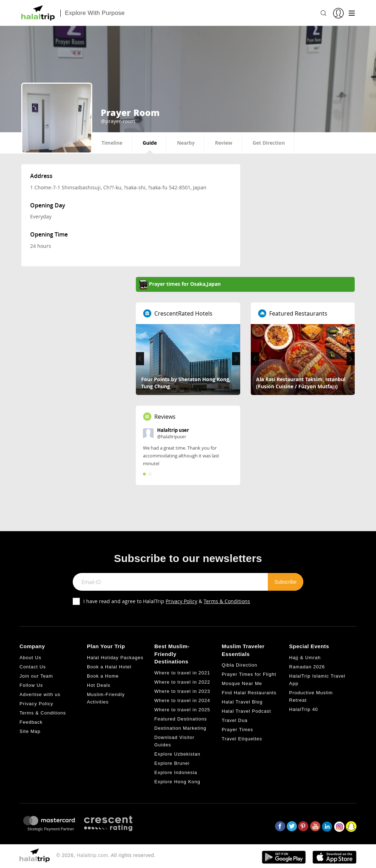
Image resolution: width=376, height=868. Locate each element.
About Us (30, 658)
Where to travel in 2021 (182, 673)
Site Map (30, 731)
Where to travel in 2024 (182, 700)
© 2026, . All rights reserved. (106, 855)
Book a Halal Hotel (109, 667)
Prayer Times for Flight (249, 674)
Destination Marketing (180, 728)
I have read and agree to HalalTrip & (167, 601)
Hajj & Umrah (305, 658)
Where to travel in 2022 (182, 682)
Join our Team (36, 676)
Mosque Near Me (242, 683)
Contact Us (33, 667)
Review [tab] (224, 143)
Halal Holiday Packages (115, 658)
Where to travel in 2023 (182, 691)
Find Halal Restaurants (249, 693)
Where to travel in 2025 (182, 710)
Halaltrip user (173, 430)
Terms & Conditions (227, 601)
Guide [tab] (150, 143)
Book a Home (103, 676)
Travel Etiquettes (242, 739)
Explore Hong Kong (177, 782)
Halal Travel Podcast (246, 711)
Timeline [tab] (112, 143)
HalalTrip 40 (304, 709)
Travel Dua (235, 720)
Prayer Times (237, 730)
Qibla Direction (239, 665)
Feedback (31, 722)
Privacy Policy (181, 601)
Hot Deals (99, 685)
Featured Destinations (181, 719)
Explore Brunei (172, 763)
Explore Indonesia (176, 772)
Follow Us (31, 685)
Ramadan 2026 (307, 667)
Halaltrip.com (92, 855)
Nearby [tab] (186, 143)
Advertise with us (40, 694)
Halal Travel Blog (242, 702)
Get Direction (269, 143)
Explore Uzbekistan (177, 754)
